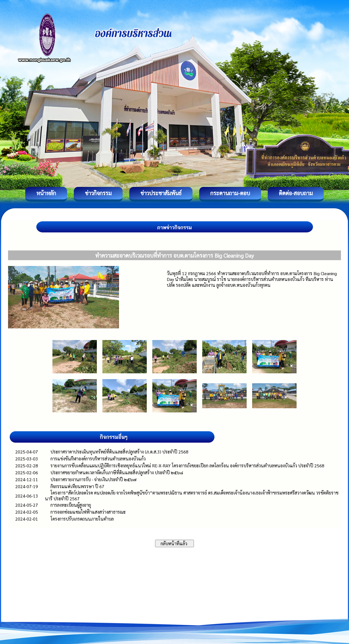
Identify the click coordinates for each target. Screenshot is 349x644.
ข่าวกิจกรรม (98, 193)
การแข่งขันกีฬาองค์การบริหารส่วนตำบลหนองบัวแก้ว (98, 459)
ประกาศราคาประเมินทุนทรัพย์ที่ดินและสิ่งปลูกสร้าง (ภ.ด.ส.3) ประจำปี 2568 (119, 452)
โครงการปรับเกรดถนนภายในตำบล (82, 519)
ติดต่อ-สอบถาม (296, 193)
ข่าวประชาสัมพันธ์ (161, 193)
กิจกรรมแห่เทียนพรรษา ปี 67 (77, 486)
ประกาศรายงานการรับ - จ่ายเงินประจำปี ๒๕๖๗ (93, 479)
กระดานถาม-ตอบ (230, 193)
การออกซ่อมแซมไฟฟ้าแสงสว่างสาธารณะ (88, 512)
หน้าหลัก (46, 193)
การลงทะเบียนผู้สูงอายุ (71, 505)
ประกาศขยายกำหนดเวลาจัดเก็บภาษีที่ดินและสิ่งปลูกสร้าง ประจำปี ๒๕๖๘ (117, 472)
